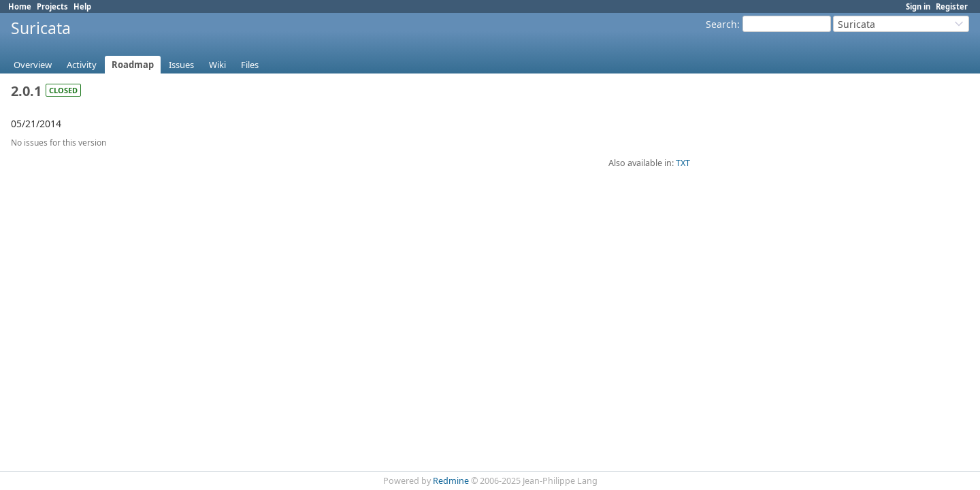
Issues (181, 65)
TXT (683, 163)
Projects (52, 6)
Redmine (451, 481)
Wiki (217, 65)
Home (20, 6)
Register (952, 6)
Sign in (918, 6)
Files (250, 65)
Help (82, 6)
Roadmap (133, 65)
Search (721, 24)
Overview (33, 65)
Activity (82, 65)
